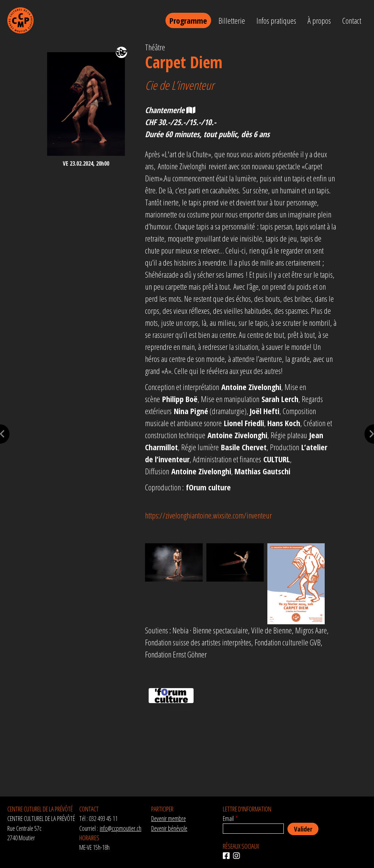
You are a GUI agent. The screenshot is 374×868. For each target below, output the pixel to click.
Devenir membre (169, 818)
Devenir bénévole (169, 828)
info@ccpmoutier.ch (121, 828)
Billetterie (232, 20)
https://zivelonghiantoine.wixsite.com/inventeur (208, 515)
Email (228, 818)
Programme (188, 20)
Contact (352, 20)
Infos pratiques (276, 20)
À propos (319, 20)
